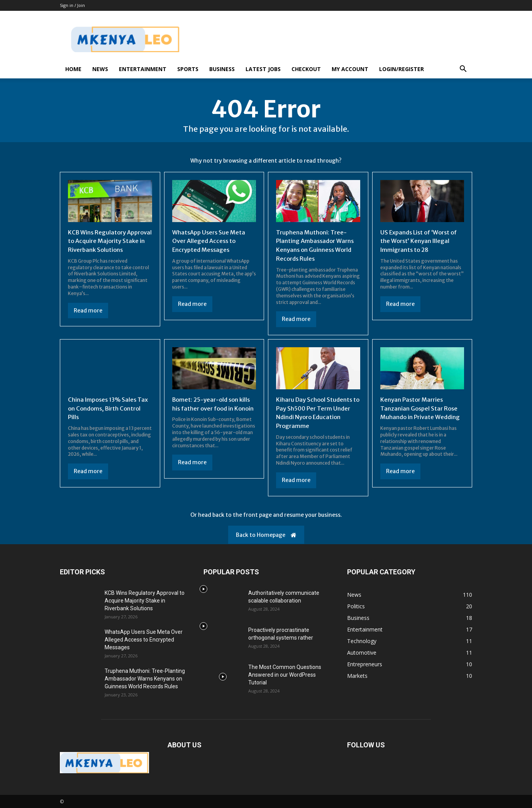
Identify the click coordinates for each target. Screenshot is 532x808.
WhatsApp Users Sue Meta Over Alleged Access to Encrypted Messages (211, 241)
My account (350, 69)
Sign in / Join (72, 5)
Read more (88, 319)
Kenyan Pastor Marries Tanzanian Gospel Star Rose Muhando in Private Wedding (422, 407)
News (100, 69)
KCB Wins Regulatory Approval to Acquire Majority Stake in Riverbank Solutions (108, 245)
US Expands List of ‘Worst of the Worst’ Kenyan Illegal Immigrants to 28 (421, 241)
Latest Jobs (263, 69)
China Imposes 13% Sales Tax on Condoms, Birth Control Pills (104, 407)
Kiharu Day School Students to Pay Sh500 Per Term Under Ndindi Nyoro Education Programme (316, 412)
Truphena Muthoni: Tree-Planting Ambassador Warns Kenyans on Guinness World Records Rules (317, 245)
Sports (188, 69)
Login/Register (402, 69)
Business (222, 69)
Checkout (306, 69)
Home (73, 69)
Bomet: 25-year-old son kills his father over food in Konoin (214, 407)
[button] (463, 70)
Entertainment (143, 69)
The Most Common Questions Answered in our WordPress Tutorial (285, 674)
